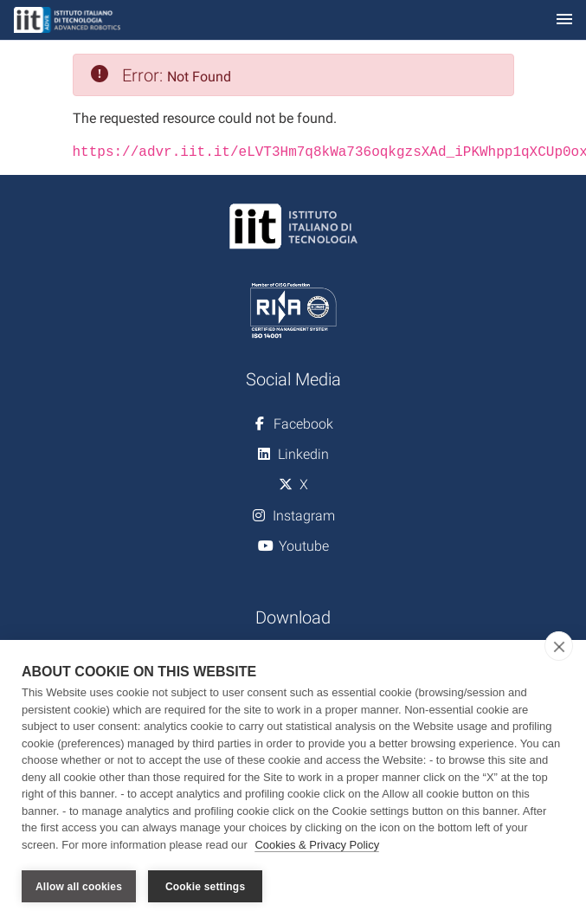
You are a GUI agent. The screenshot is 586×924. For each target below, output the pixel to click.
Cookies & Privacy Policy (317, 845)
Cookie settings (205, 887)
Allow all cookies (79, 887)
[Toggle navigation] (564, 20)
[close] (559, 646)
